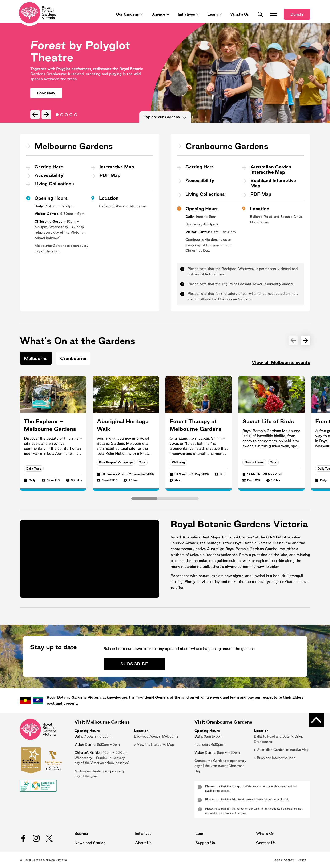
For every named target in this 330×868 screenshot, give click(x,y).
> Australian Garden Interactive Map (281, 750)
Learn (213, 14)
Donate (297, 14)
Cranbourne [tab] (73, 358)
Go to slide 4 (76, 115)
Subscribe (134, 664)
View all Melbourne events (281, 362)
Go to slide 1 (62, 115)
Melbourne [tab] (36, 358)
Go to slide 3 (71, 115)
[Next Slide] (46, 115)
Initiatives (186, 14)
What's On (240, 14)
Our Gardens (127, 14)
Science (158, 14)
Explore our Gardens (165, 117)
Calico (302, 860)
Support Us (205, 843)
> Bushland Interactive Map (275, 758)
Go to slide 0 (57, 115)
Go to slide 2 (66, 115)
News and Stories (90, 843)
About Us (143, 843)
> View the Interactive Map (154, 745)
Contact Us (266, 843)
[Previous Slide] (35, 115)
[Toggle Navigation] (273, 14)
